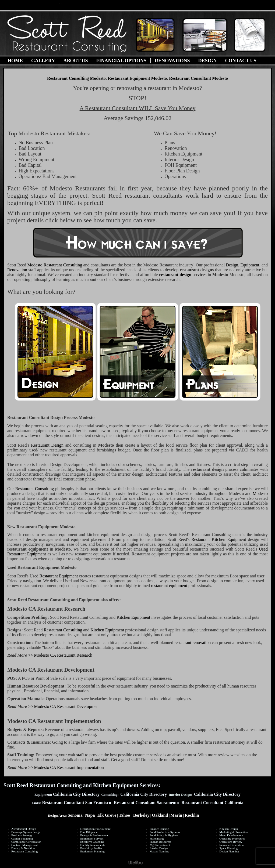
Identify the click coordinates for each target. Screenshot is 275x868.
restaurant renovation (193, 643)
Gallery (43, 61)
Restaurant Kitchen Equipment (219, 539)
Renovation (17, 270)
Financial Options (121, 61)
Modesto (260, 493)
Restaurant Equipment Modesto (137, 78)
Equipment (250, 265)
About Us (75, 61)
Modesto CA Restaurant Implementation (69, 767)
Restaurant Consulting (55, 265)
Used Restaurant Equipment (54, 576)
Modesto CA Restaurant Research (63, 655)
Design (208, 61)
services (183, 275)
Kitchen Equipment (134, 617)
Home (15, 61)
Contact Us (241, 61)
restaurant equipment (169, 586)
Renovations (172, 61)
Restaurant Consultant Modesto (198, 78)
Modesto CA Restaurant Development (67, 706)
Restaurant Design (48, 445)
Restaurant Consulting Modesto (76, 78)
